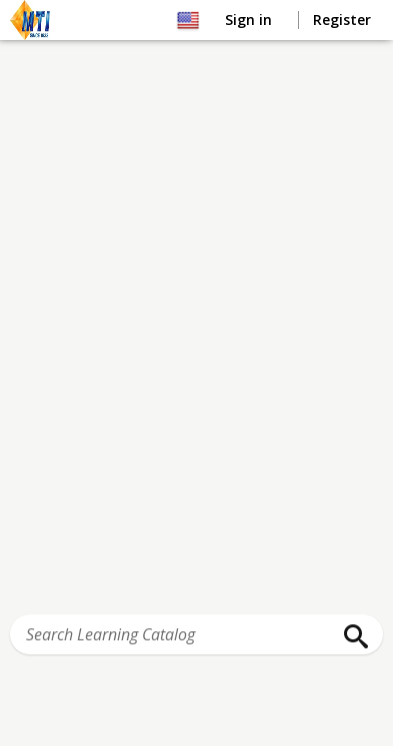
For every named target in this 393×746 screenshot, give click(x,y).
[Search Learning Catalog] (196, 635)
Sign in (250, 19)
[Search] (351, 637)
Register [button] (342, 19)
